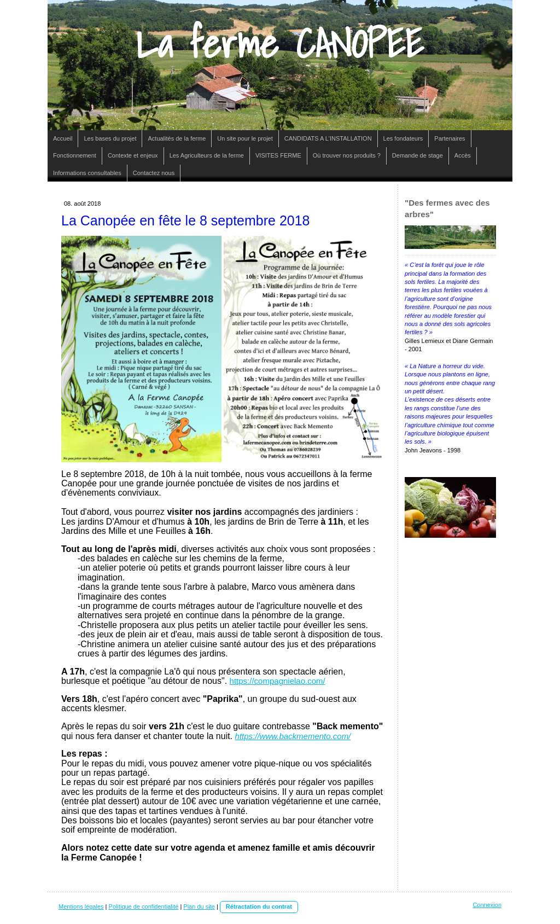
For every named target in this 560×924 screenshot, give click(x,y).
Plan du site (199, 906)
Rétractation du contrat (259, 906)
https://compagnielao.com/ (278, 681)
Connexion (487, 905)
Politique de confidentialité (144, 906)
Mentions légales (81, 906)
